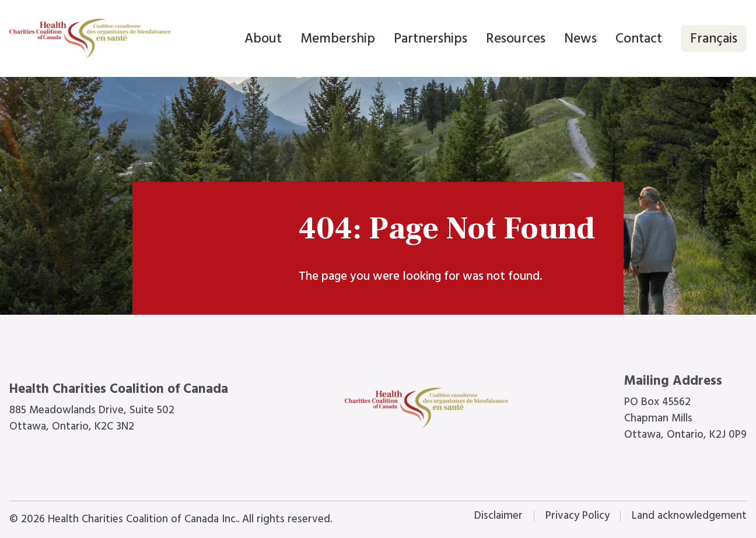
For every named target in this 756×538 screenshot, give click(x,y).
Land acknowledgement (689, 516)
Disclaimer (498, 516)
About (263, 38)
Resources (516, 38)
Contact (639, 38)
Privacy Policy (577, 516)
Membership (338, 38)
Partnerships (430, 38)
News (580, 38)
